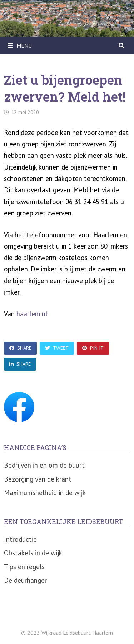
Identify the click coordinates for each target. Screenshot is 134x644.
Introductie (20, 539)
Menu (20, 46)
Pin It (93, 348)
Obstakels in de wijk (33, 553)
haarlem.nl (32, 314)
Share (20, 348)
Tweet (57, 348)
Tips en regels (24, 567)
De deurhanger (25, 580)
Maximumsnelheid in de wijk (45, 493)
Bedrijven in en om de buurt (44, 465)
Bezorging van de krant (38, 479)
